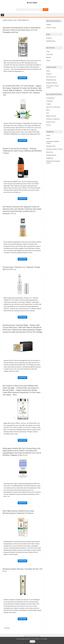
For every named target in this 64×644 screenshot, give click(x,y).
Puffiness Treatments (53, 119)
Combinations (50, 98)
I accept (32, 642)
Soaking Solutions (52, 83)
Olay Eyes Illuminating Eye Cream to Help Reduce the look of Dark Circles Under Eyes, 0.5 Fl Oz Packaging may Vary (22, 30)
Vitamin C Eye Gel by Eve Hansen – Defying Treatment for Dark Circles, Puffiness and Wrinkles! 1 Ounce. (22, 151)
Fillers (48, 110)
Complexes (50, 101)
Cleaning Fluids (51, 146)
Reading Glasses (51, 155)
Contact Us (27, 636)
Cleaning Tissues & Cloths (54, 149)
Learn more (22, 78)
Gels (48, 113)
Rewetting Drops (51, 80)
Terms (39, 636)
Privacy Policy (33, 636)
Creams (49, 104)
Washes (49, 57)
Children (49, 25)
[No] (62, 640)
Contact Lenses (51, 28)
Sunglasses (50, 158)
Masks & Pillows (51, 116)
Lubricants (49, 54)
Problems (49, 38)
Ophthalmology (51, 41)
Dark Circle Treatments (53, 107)
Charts (48, 60)
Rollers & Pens (51, 122)
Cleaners (49, 74)
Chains (48, 135)
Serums (49, 125)
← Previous (6, 628)
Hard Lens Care (51, 77)
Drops (48, 51)
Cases (48, 71)
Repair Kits (50, 152)
